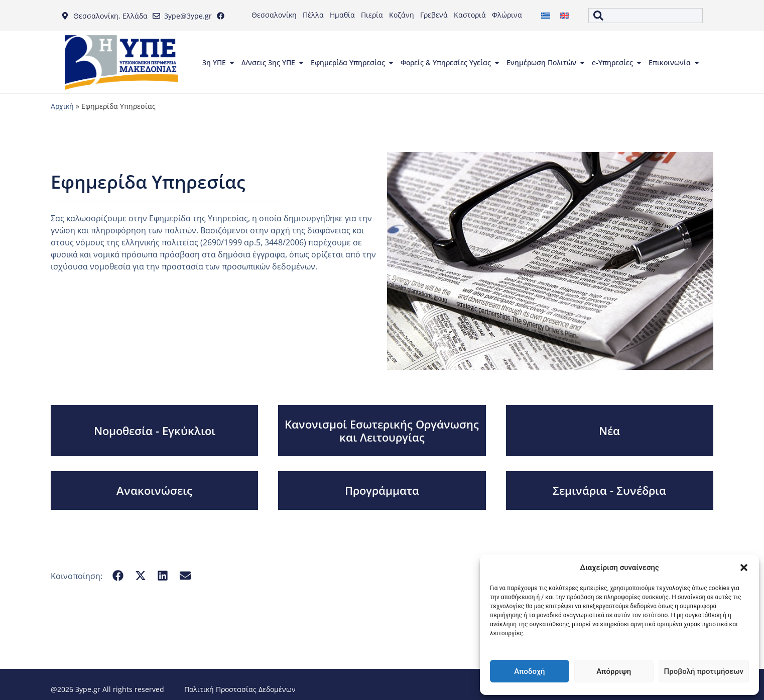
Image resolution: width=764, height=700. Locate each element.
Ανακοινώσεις (154, 490)
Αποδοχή (529, 671)
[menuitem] (546, 16)
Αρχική (62, 106)
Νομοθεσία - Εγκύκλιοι (155, 431)
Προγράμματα (382, 490)
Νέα (609, 431)
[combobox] (646, 16)
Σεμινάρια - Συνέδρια (609, 490)
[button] (744, 568)
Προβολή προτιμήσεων (704, 671)
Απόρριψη (614, 671)
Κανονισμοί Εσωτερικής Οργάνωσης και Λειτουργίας (382, 431)
